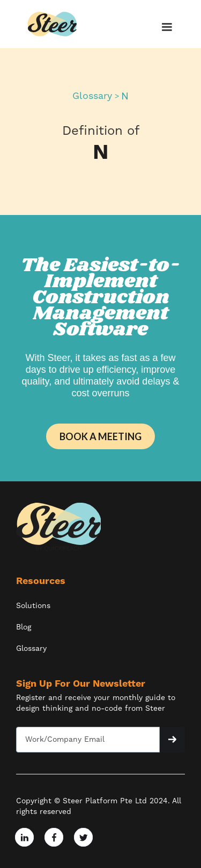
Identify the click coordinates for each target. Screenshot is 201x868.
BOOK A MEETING (100, 436)
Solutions (33, 606)
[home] (53, 24)
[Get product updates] (88, 740)
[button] (165, 27)
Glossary (92, 96)
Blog (24, 627)
